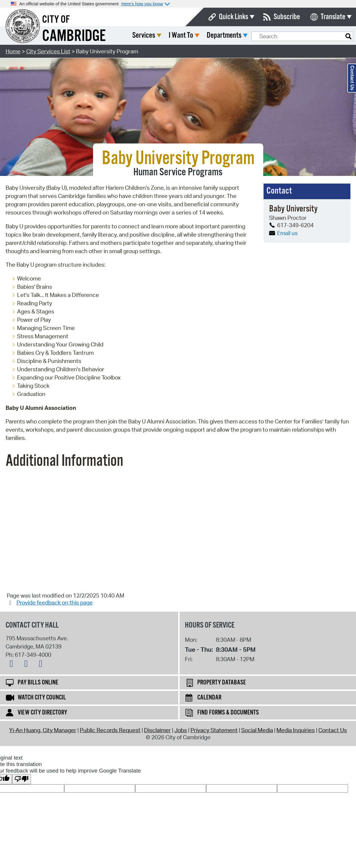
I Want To (225, 36)
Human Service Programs (178, 172)
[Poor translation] (21, 779)
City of (56, 20)
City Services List (48, 51)
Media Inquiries (296, 730)
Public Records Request (110, 730)
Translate (333, 17)
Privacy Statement (214, 730)
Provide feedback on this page (55, 603)
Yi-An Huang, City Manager (43, 730)
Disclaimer (157, 730)
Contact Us (333, 730)
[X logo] (13, 665)
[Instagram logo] (42, 665)
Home (13, 51)
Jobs (181, 730)
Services (188, 36)
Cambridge (74, 36)
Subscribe (287, 17)
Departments (268, 36)
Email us (283, 233)
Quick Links (234, 17)
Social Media (257, 730)
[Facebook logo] (27, 665)
